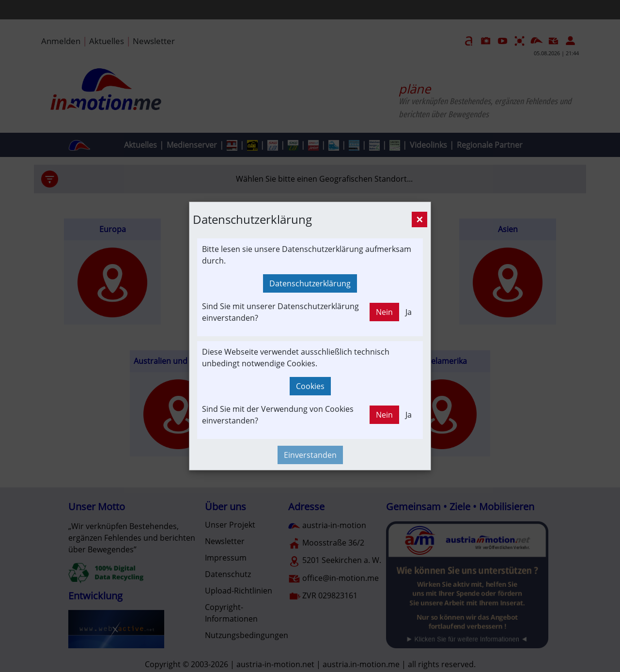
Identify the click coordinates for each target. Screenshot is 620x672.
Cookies (310, 386)
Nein (384, 312)
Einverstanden (310, 455)
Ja (409, 312)
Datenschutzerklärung (310, 283)
